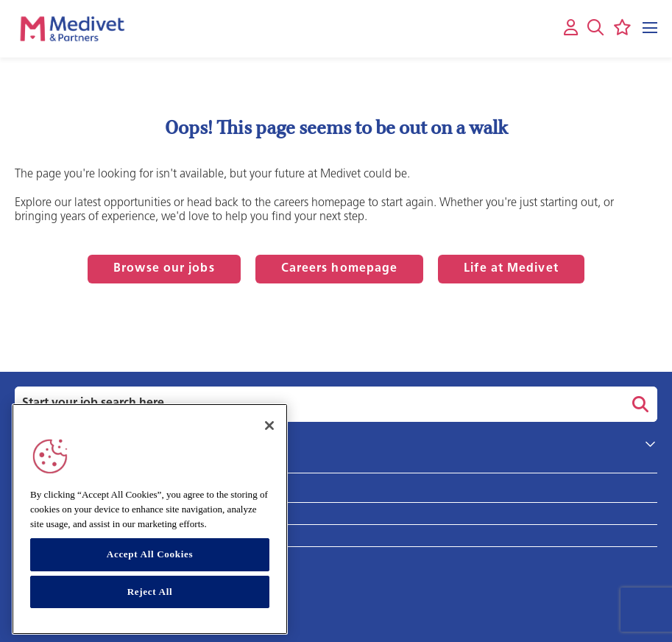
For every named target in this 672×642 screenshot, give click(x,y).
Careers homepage (340, 269)
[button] (595, 27)
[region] (150, 519)
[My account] (571, 28)
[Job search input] (317, 404)
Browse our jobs (164, 269)
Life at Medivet (511, 269)
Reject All (150, 592)
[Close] (269, 426)
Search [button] (638, 404)
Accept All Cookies (150, 554)
